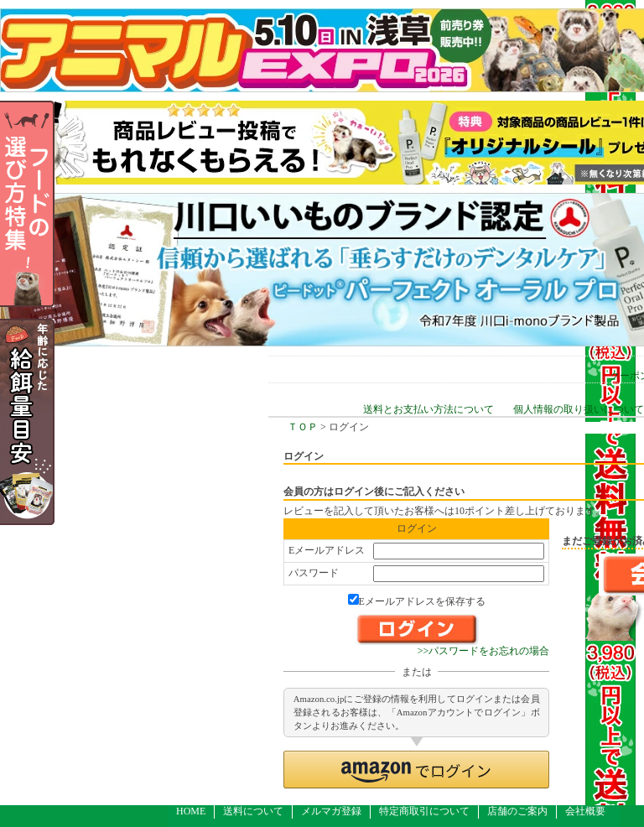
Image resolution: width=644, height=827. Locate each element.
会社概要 (585, 811)
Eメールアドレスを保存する (417, 601)
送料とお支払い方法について (428, 409)
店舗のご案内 (517, 811)
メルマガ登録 (331, 811)
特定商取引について (424, 811)
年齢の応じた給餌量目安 (55, 422)
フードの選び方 (55, 204)
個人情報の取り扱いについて (579, 409)
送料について (253, 811)
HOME (191, 811)
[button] (416, 770)
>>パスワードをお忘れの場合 (484, 651)
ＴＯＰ (303, 427)
